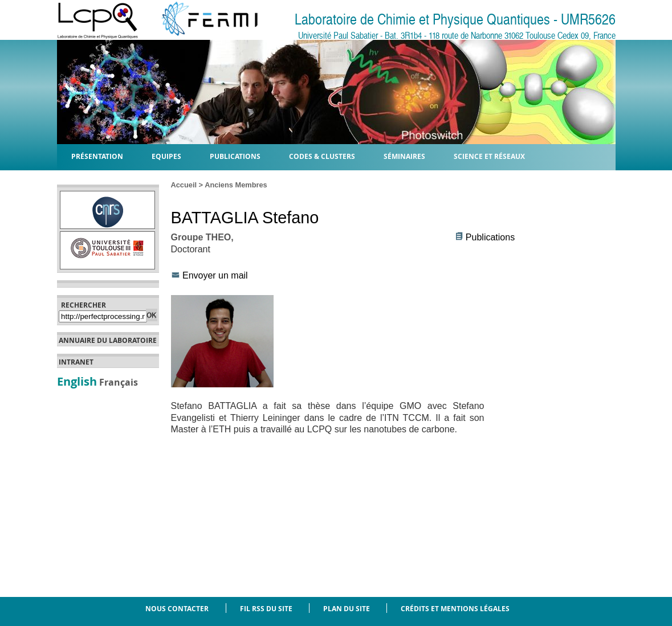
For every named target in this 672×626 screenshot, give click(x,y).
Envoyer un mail (215, 275)
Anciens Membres (236, 185)
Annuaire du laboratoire (108, 341)
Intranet (76, 362)
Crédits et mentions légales (455, 609)
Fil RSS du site (266, 609)
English (77, 381)
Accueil (184, 185)
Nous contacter (177, 609)
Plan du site (347, 609)
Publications (490, 237)
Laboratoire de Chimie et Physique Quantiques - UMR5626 (455, 20)
